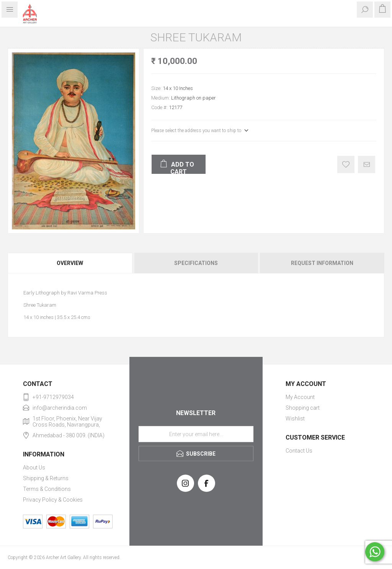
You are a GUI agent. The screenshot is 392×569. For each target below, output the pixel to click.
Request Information (322, 263)
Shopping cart (303, 408)
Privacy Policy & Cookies (53, 500)
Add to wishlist (346, 164)
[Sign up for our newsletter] (196, 434)
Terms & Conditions (47, 489)
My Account (300, 397)
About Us (34, 468)
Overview (70, 263)
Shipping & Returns (46, 478)
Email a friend (367, 164)
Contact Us (299, 451)
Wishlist (295, 419)
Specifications (196, 263)
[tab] (70, 263)
